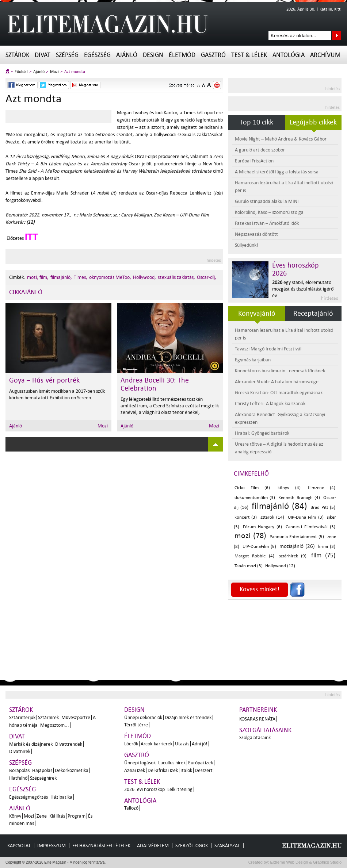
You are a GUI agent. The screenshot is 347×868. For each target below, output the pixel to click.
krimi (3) (327, 547)
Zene (42, 816)
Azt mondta (75, 72)
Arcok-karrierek (157, 744)
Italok (186, 770)
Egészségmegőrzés (28, 797)
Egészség (97, 55)
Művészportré (76, 717)
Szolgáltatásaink (265, 730)
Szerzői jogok (192, 846)
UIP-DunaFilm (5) (259, 547)
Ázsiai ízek (135, 770)
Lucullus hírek (172, 763)
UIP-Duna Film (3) (306, 517)
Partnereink (258, 710)
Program (77, 816)
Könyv (15, 816)
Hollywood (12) (280, 566)
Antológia (289, 55)
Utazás (182, 744)
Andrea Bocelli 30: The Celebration (155, 384)
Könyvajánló (257, 314)
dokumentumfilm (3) (255, 498)
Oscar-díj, (207, 277)
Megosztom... (55, 725)
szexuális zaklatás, (176, 277)
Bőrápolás (19, 770)
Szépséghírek (43, 778)
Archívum (325, 55)
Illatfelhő (18, 778)
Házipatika (61, 797)
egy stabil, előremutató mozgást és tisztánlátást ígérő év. (303, 289)
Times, (81, 277)
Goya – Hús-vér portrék (44, 380)
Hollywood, (144, 277)
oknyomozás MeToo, (110, 277)
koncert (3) (246, 517)
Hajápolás (42, 770)
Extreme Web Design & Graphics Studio (306, 862)
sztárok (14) (272, 517)
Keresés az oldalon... (337, 36)
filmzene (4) (322, 488)
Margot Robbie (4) (254, 556)
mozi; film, (38, 277)
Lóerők (131, 744)
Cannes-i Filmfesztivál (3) (310, 527)
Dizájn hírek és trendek (188, 717)
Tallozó (131, 808)
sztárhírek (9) (293, 556)
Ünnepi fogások (140, 763)
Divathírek (20, 751)
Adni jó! (200, 744)
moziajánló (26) (297, 546)
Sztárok (17, 55)
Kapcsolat (19, 846)
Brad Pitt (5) (323, 508)
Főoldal (21, 72)
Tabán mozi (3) (249, 566)
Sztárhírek (48, 717)
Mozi (54, 72)
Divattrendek (69, 744)
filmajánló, (61, 277)
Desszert (204, 770)
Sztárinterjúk (22, 717)
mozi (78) (250, 535)
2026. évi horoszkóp (144, 789)
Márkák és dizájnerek (31, 744)
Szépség (67, 55)
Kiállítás (57, 816)
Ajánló (127, 55)
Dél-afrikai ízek (163, 770)
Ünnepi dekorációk (143, 717)
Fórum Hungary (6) (262, 527)
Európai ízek (201, 763)
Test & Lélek (249, 55)
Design (153, 55)
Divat (43, 55)
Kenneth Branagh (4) (299, 498)
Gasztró (213, 55)
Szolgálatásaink (255, 738)
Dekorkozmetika (72, 770)
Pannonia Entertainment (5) (297, 537)
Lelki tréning (180, 789)
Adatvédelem (153, 846)
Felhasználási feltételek (101, 846)
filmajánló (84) (279, 506)
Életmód (182, 55)
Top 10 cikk (257, 122)
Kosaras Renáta (257, 719)
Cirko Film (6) (252, 488)
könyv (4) (289, 488)
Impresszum (52, 846)
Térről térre (136, 725)
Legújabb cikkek (313, 122)
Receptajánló (313, 314)
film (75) (323, 555)
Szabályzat (227, 846)
